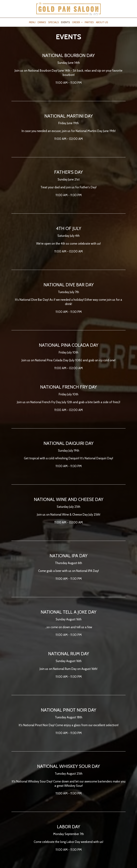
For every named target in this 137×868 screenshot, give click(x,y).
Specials (54, 22)
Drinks (42, 22)
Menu (32, 22)
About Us (102, 22)
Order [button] (77, 22)
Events (65, 22)
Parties (89, 22)
